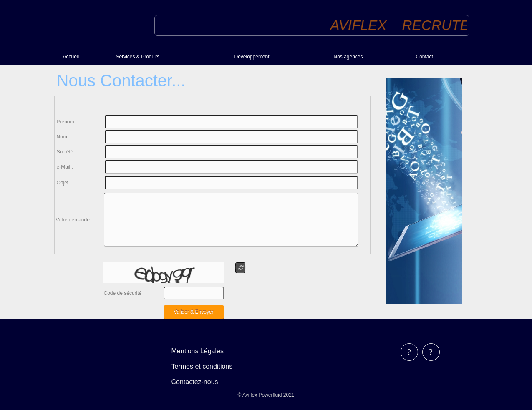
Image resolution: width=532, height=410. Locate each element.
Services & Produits (138, 57)
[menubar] (208, 366)
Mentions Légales (198, 351)
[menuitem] (86, 57)
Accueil (71, 57)
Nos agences (348, 57)
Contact (425, 57)
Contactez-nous (195, 382)
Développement (252, 57)
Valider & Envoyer (193, 312)
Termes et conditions (202, 366)
